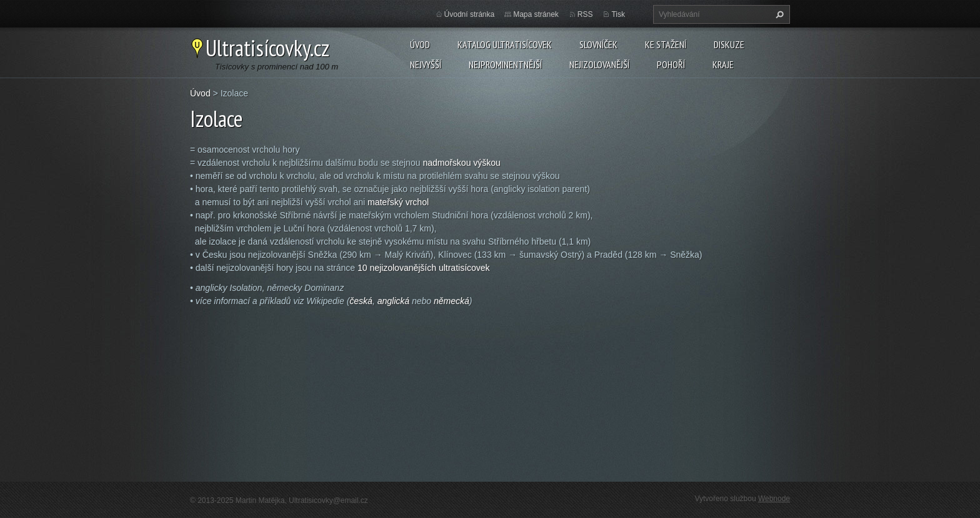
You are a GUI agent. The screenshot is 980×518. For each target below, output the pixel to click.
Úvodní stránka (470, 14)
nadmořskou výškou (462, 163)
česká (361, 301)
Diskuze (729, 44)
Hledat (778, 14)
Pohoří (671, 64)
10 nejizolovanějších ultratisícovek (424, 268)
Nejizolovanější (599, 64)
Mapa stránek (536, 14)
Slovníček (598, 44)
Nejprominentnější (505, 64)
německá (452, 301)
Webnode (774, 499)
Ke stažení (666, 44)
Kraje (723, 64)
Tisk (618, 14)
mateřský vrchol (398, 202)
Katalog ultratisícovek (505, 44)
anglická (393, 301)
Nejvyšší (426, 64)
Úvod (420, 44)
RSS (585, 14)
